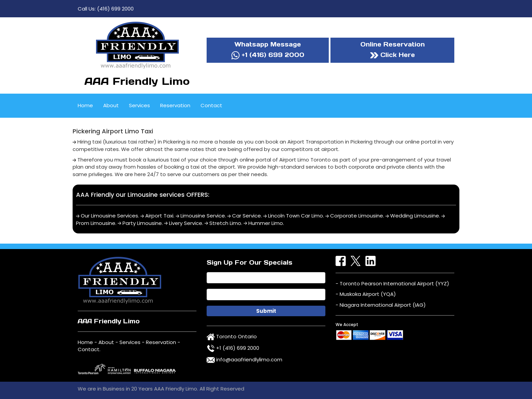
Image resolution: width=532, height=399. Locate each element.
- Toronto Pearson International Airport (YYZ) (392, 283)
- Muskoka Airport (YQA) (366, 294)
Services (139, 105)
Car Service (246, 216)
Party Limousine (142, 223)
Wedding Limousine (415, 216)
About (111, 105)
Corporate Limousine (357, 216)
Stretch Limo (225, 223)
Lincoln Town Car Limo (296, 216)
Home (85, 105)
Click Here (393, 55)
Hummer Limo (266, 223)
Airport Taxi (159, 216)
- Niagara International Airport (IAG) (381, 305)
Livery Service (186, 223)
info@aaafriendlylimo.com (249, 359)
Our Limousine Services (109, 216)
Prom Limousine (96, 223)
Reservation (175, 105)
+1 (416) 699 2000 (268, 55)
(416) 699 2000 (115, 9)
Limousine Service (203, 216)
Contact (211, 105)
